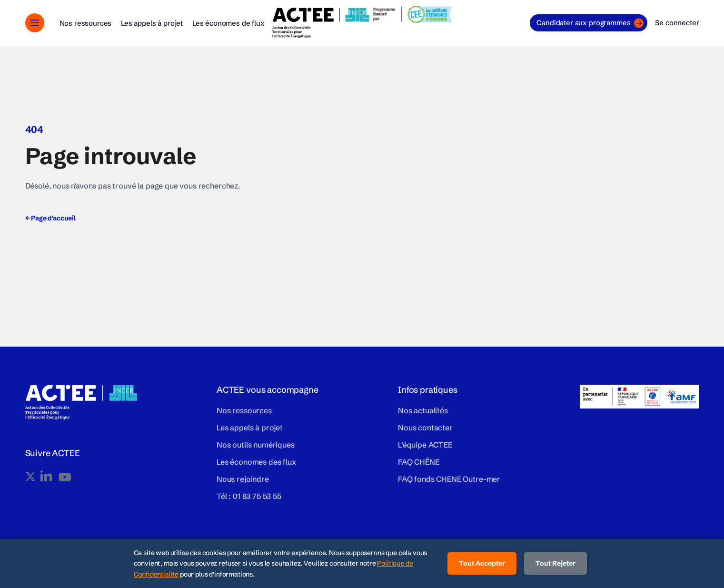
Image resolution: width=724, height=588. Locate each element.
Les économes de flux (228, 23)
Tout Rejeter (555, 563)
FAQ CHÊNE (419, 462)
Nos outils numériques (256, 445)
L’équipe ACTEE (425, 445)
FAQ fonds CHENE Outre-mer (449, 479)
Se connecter (677, 23)
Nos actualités (423, 410)
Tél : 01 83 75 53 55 (249, 496)
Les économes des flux (256, 462)
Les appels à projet (152, 23)
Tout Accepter (482, 563)
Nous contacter (425, 428)
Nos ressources (86, 23)
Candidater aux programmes (590, 23)
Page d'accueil (50, 218)
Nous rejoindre (243, 479)
